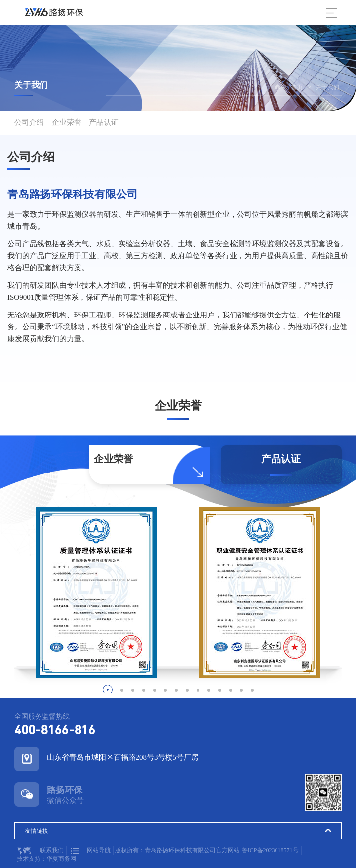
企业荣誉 (67, 122)
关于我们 (327, 87)
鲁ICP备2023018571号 (270, 850)
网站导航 (91, 850)
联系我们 (40, 851)
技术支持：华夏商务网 (46, 859)
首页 (297, 87)
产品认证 (104, 122)
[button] (108, 690)
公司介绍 (29, 122)
